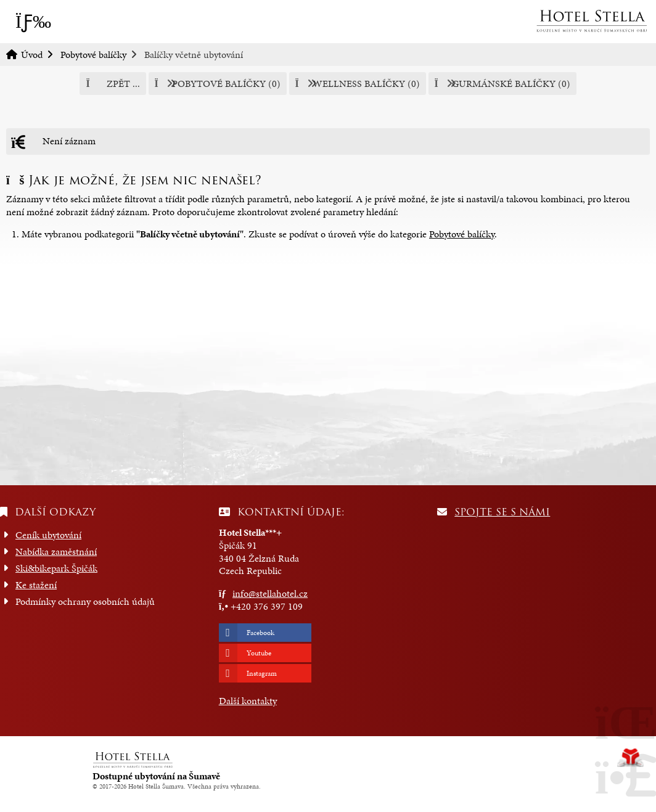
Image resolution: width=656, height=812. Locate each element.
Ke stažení (36, 585)
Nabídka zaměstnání (56, 552)
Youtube (259, 653)
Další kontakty (248, 701)
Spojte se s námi (502, 512)
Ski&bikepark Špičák (56, 568)
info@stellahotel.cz (270, 593)
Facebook (260, 633)
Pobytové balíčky (93, 55)
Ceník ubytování (48, 535)
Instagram (262, 673)
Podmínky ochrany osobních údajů (85, 601)
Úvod (591, 21)
